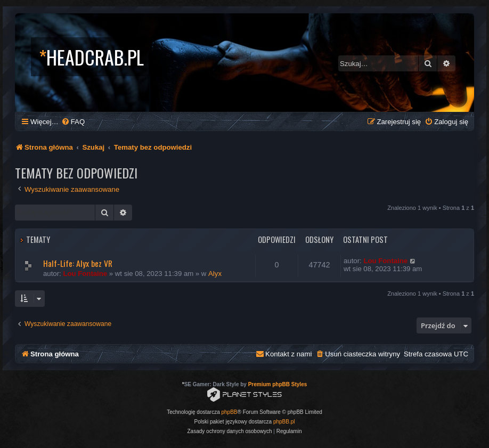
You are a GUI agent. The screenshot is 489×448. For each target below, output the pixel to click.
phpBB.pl (284, 422)
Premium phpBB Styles (278, 384)
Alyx (215, 274)
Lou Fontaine (85, 274)
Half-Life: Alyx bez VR (78, 263)
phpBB (230, 412)
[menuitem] (73, 122)
